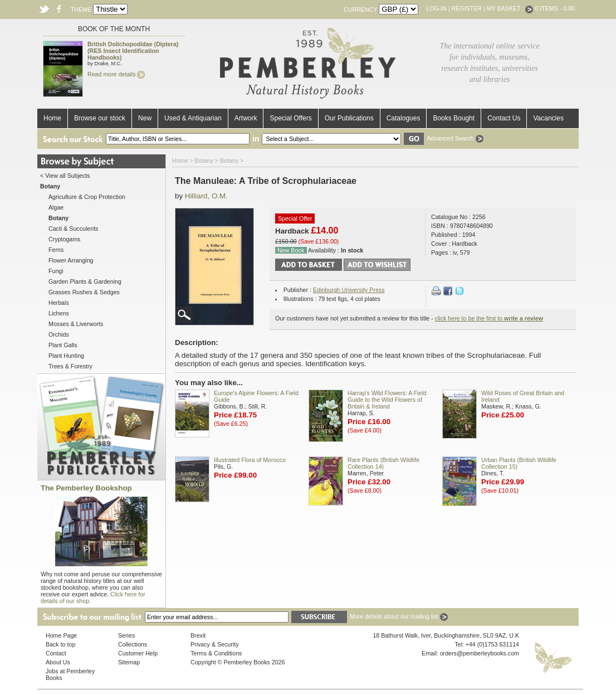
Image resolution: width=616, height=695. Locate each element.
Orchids (59, 334)
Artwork (246, 118)
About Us (58, 662)
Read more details (116, 74)
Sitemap (129, 662)
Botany (204, 161)
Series (126, 635)
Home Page (61, 635)
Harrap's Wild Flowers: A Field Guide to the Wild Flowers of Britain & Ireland (387, 400)
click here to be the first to (489, 318)
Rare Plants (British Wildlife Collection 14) (383, 463)
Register (467, 8)
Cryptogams (64, 239)
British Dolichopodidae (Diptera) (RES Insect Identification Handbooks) (133, 51)
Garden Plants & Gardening (85, 281)
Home (52, 118)
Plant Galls (63, 345)
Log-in (436, 8)
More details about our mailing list (399, 616)
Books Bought (454, 118)
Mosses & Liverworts (76, 324)
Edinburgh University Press (349, 290)
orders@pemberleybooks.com (480, 653)
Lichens (59, 313)
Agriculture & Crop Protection (87, 197)
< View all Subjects (65, 176)
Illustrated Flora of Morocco (250, 460)
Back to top (60, 644)
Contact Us (504, 118)
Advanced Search (455, 138)
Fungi (56, 271)
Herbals (59, 303)
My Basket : (510, 8)
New (145, 118)
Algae (56, 207)
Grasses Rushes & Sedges (84, 292)
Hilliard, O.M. (206, 196)
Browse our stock (100, 118)
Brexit (198, 635)
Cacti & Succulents (73, 229)
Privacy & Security (214, 644)
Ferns (56, 250)
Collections (133, 644)
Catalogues (404, 118)
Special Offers (290, 118)
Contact (56, 653)
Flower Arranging (71, 260)
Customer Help (138, 653)
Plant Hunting (66, 356)
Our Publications (349, 118)
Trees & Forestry (70, 366)
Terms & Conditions (216, 653)
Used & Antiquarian (193, 118)
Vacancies (548, 118)
